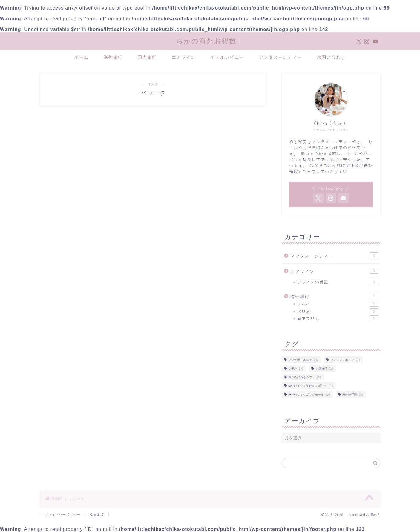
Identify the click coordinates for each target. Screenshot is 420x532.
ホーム (82, 57)
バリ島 (338, 311)
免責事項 (97, 514)
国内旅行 (147, 57)
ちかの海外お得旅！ (210, 41)
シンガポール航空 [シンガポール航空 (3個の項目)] (303, 360)
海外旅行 (113, 57)
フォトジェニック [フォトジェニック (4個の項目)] (345, 360)
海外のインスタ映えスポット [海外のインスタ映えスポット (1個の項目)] (311, 386)
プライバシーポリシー (62, 514)
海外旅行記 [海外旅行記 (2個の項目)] (353, 394)
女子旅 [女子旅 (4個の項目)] (296, 368)
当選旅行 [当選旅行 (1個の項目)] (324, 368)
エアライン (184, 57)
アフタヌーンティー (280, 57)
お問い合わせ (331, 57)
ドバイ (338, 304)
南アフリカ (338, 318)
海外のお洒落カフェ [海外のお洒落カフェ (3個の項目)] (305, 377)
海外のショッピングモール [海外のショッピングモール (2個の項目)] (309, 394)
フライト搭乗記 (338, 282)
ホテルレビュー (227, 57)
